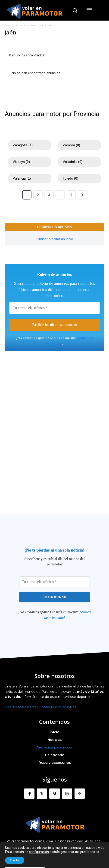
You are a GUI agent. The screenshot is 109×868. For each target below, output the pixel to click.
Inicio (8, 25)
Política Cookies (54, 845)
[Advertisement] (54, 440)
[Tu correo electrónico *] (54, 308)
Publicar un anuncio (54, 227)
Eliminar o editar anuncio (54, 239)
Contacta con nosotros (58, 707)
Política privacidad (69, 841)
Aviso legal (93, 841)
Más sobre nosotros (20, 707)
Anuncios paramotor (30, 25)
